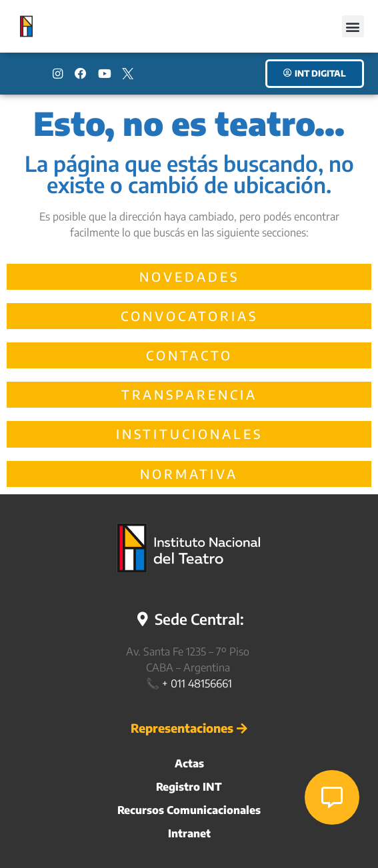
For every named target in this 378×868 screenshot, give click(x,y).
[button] (353, 26)
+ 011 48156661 (197, 683)
